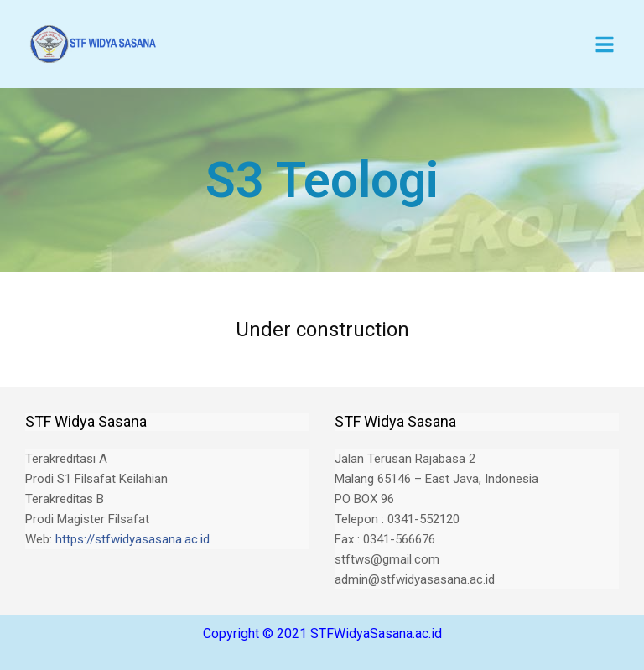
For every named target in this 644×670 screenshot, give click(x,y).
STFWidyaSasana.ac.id (376, 634)
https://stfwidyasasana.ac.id (132, 539)
